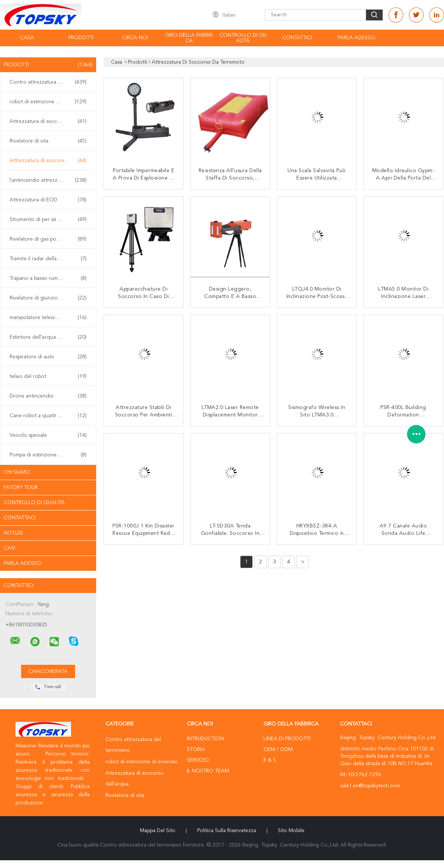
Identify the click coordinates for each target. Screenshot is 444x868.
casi (9, 548)
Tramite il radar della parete (48, 259)
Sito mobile (291, 831)
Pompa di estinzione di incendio (48, 455)
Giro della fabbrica (189, 38)
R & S (270, 760)
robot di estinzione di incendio (48, 102)
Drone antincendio (48, 396)
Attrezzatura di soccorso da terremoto (50, 161)
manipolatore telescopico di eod (48, 318)
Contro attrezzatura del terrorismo (50, 82)
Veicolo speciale (48, 435)
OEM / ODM (278, 750)
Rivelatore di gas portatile (48, 239)
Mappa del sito (158, 831)
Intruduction (205, 739)
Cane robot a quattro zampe (48, 416)
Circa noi (135, 38)
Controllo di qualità (243, 38)
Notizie (14, 533)
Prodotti (81, 38)
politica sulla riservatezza (227, 831)
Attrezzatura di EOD (48, 200)
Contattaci (20, 518)
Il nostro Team (208, 771)
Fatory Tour (21, 487)
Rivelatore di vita (48, 141)
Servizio (198, 760)
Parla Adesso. (357, 38)
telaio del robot (48, 376)
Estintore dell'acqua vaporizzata (48, 337)
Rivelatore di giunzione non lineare (50, 298)
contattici (297, 38)
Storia (196, 750)
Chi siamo (17, 472)
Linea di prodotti (287, 739)
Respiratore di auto (48, 357)
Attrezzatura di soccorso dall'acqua (50, 121)
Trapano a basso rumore (48, 278)
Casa (27, 38)
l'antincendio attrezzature (48, 180)
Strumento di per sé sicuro (48, 219)
